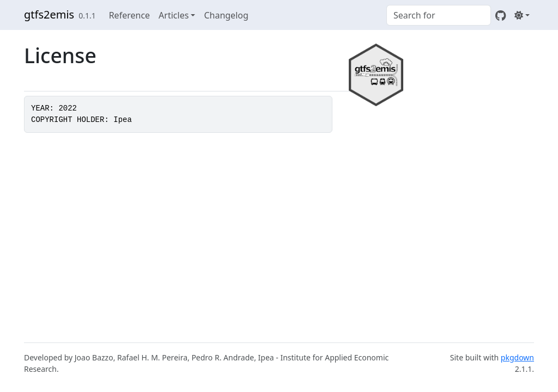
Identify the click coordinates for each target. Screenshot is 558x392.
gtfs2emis (49, 14)
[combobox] (439, 15)
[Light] (522, 15)
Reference (129, 15)
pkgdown (517, 357)
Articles (174, 15)
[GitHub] (501, 15)
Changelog (226, 15)
